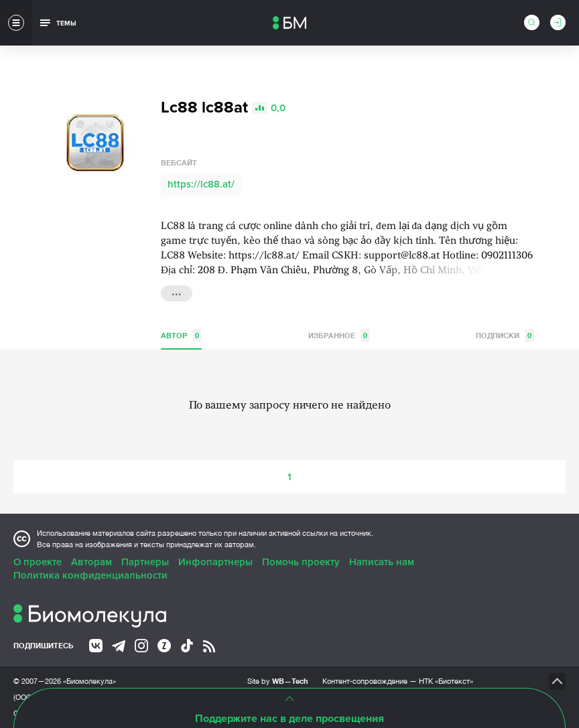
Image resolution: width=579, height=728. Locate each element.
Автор (181, 335)
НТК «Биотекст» (446, 681)
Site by (278, 681)
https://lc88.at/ (201, 184)
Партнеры (145, 562)
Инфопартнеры (215, 562)
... (177, 292)
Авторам (91, 562)
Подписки (505, 335)
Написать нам (382, 562)
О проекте (38, 562)
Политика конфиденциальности (90, 575)
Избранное (339, 335)
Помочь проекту (301, 562)
